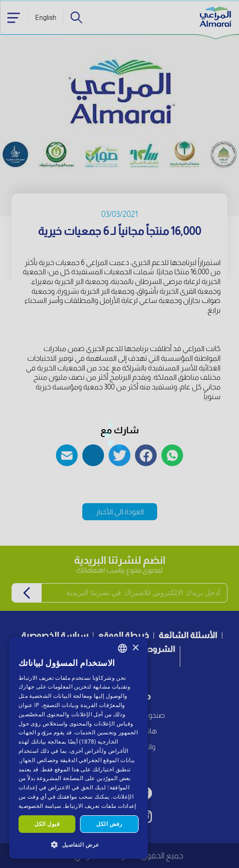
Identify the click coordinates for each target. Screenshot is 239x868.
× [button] (135, 648)
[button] (79, 844)
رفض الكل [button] (109, 824)
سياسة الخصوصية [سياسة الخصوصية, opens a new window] (40, 806)
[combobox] (123, 648)
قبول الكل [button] (47, 824)
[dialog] (79, 748)
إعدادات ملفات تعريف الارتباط (100, 806)
